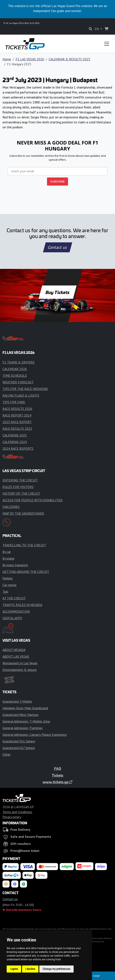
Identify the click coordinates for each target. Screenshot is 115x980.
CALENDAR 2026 (15, 369)
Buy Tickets (57, 292)
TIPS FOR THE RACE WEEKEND (25, 389)
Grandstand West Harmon (20, 715)
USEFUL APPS (12, 618)
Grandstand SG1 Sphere (19, 741)
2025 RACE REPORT (17, 422)
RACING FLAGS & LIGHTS (21, 395)
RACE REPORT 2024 (17, 415)
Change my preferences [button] (56, 969)
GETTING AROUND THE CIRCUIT (26, 572)
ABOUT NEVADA (14, 650)
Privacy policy (12, 817)
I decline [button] (30, 969)
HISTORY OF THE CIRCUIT (21, 493)
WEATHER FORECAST (18, 382)
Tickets (57, 775)
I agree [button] (14, 969)
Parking (7, 578)
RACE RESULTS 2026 (17, 409)
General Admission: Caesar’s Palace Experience (35, 735)
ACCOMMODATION (16, 611)
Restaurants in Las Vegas (20, 663)
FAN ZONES (11, 507)
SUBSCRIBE (57, 181)
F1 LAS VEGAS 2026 (30, 59)
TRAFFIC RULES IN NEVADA (22, 605)
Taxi (5, 591)
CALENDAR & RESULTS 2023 (69, 59)
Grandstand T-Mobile (17, 701)
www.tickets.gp (57, 782)
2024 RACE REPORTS (18, 448)
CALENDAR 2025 (15, 435)
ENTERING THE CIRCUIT (20, 480)
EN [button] (97, 29)
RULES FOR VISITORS (18, 487)
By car (7, 552)
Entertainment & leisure (20, 670)
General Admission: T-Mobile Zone (26, 721)
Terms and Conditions (17, 812)
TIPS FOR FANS (14, 402)
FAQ (58, 769)
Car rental (9, 585)
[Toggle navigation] (107, 44)
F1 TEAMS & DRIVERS (19, 362)
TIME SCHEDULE (15, 375)
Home (7, 59)
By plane (8, 558)
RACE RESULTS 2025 (17, 429)
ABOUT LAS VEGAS (16, 656)
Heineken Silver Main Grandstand (25, 708)
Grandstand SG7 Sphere (19, 748)
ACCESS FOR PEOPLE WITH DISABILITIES (33, 500)
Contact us (58, 247)
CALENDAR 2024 (15, 442)
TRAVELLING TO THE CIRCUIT (24, 545)
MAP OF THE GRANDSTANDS (23, 513)
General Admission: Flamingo (23, 728)
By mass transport (15, 565)
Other (7, 754)
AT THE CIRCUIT (14, 598)
